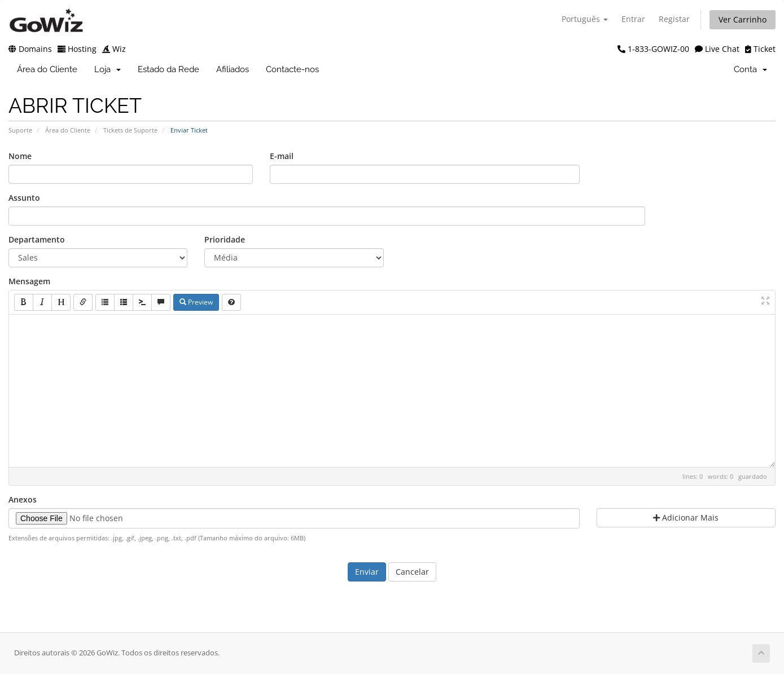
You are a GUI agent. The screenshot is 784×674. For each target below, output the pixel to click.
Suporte (20, 130)
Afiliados (233, 69)
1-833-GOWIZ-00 (653, 49)
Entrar (633, 19)
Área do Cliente (47, 69)
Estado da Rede (168, 69)
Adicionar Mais (686, 517)
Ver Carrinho (743, 19)
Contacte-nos (292, 69)
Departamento (37, 239)
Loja (108, 69)
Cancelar (412, 572)
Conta (750, 69)
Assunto (24, 198)
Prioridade (225, 239)
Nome (20, 156)
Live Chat (717, 49)
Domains (30, 49)
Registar (674, 19)
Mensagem (29, 281)
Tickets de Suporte (130, 130)
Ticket (760, 49)
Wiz (114, 49)
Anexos (23, 499)
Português (585, 19)
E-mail (282, 156)
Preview (196, 302)
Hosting (77, 49)
